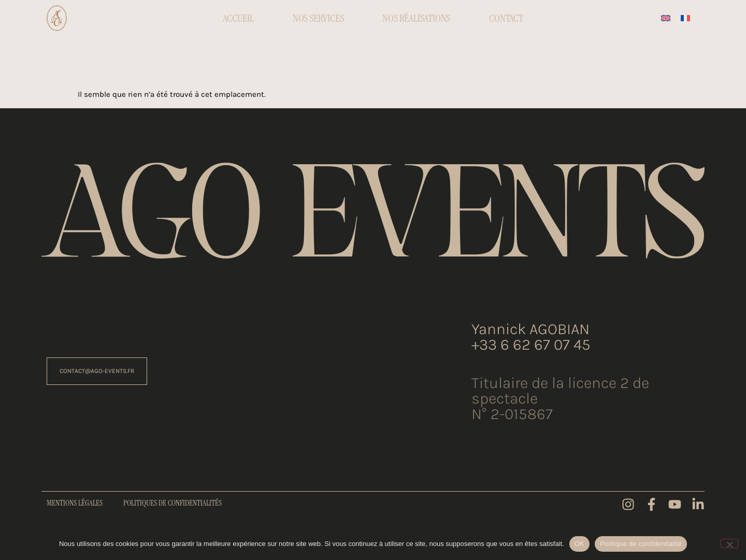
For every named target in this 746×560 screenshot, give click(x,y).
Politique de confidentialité (641, 544)
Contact (506, 18)
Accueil (238, 18)
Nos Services (318, 18)
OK (579, 544)
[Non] (729, 543)
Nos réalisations (416, 18)
